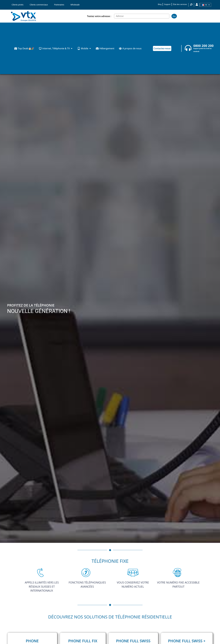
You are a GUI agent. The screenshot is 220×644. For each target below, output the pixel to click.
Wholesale (75, 5)
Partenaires (59, 5)
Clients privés (18, 5)
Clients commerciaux (39, 5)
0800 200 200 (203, 46)
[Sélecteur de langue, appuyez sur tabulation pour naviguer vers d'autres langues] (206, 5)
